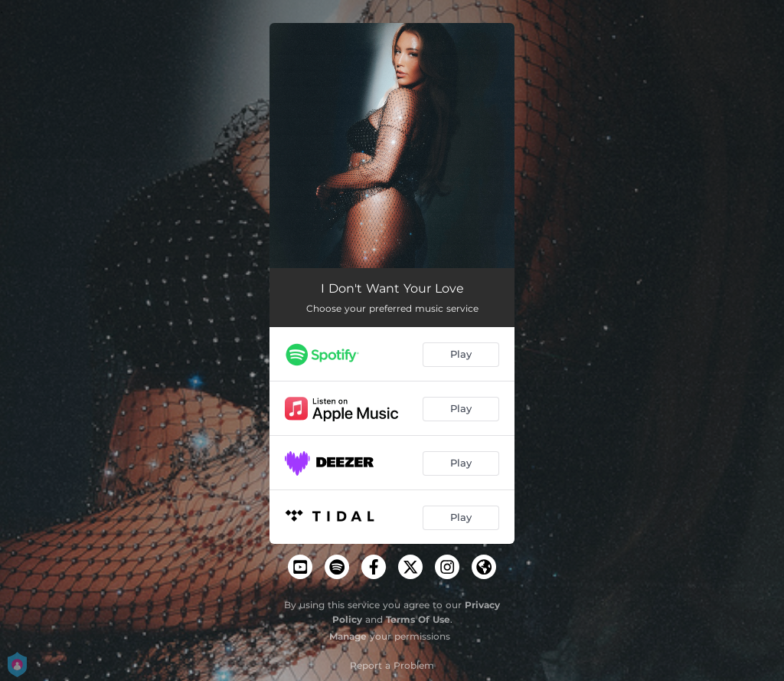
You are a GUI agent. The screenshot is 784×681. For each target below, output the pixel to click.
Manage (348, 636)
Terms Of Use (418, 619)
